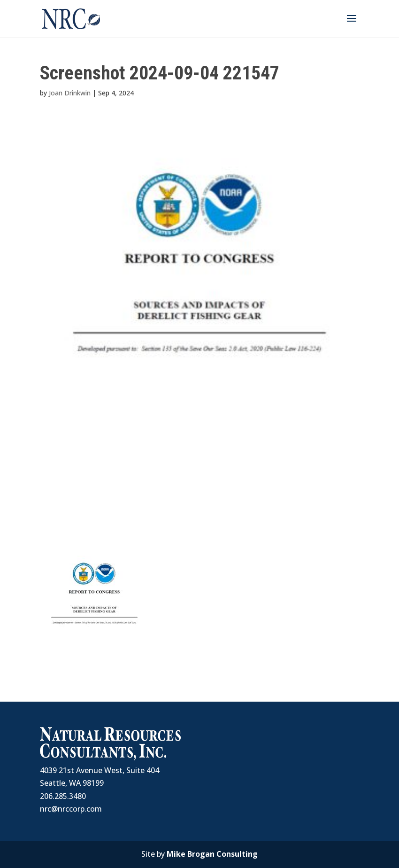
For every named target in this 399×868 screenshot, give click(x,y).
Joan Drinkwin (70, 93)
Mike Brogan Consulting (212, 854)
